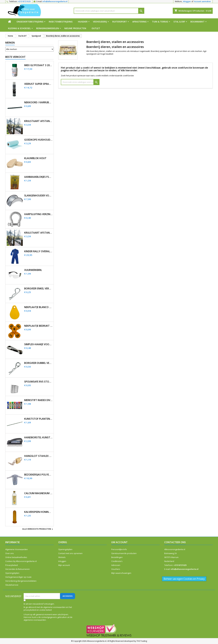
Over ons (10, 553)
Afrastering (139, 22)
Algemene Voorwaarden (17, 549)
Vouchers (116, 569)
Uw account (119, 542)
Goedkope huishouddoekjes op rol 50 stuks (38, 140)
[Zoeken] (109, 11)
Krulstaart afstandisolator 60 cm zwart (38, 233)
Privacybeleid (12, 565)
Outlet (96, 28)
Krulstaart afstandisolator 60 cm (38, 121)
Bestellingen (117, 557)
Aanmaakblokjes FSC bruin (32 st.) (38, 177)
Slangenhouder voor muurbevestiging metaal (38, 196)
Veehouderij (100, 22)
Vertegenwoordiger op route (18, 577)
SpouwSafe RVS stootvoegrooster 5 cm (38, 382)
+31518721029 (24, 1)
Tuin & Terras (160, 22)
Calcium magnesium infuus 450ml (38, 493)
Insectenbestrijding (61, 22)
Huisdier (83, 22)
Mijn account (64, 565)
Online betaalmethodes (16, 557)
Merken (10, 43)
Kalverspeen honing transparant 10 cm (38, 512)
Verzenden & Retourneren (17, 569)
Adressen (116, 565)
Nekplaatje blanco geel (38, 307)
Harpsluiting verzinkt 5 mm (38, 214)
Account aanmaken (202, 1)
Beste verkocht (15, 57)
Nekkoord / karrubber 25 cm (38, 102)
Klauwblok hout (35, 158)
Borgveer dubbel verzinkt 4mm (38, 363)
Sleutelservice (12, 585)
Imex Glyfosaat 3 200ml (38, 65)
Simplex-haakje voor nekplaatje (38, 344)
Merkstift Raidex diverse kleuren (38, 400)
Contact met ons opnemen (70, 553)
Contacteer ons (175, 542)
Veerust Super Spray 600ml (38, 84)
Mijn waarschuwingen (121, 573)
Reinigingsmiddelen (48, 28)
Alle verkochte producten (38, 529)
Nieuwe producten (75, 28)
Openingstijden (12, 573)
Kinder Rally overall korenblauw (38, 251)
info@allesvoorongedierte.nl (55, 1)
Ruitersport (120, 22)
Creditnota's (117, 561)
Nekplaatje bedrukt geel (38, 326)
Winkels (62, 557)
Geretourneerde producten (124, 553)
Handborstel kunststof (38, 437)
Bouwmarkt (197, 22)
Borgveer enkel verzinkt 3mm (38, 289)
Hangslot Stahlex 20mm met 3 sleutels (38, 456)
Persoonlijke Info (119, 549)
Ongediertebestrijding (30, 22)
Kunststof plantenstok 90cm (38, 419)
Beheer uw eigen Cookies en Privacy (184, 579)
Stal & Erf (179, 22)
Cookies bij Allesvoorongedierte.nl (21, 561)
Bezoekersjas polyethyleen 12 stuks (38, 475)
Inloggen (187, 1)
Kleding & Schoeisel (19, 28)
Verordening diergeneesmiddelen (21, 581)
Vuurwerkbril (33, 270)
